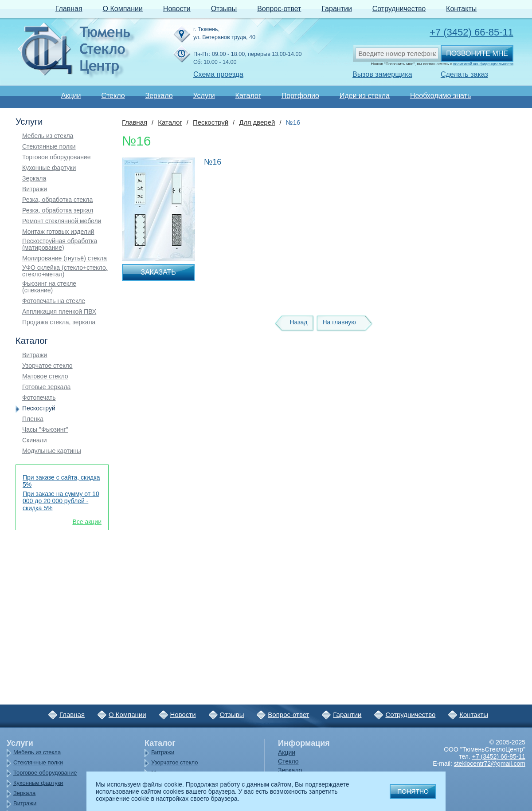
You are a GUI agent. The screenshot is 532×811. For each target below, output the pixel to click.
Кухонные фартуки (49, 168)
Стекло (113, 96)
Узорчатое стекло (47, 366)
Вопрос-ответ (279, 9)
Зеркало (159, 96)
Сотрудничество (399, 9)
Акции (71, 96)
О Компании (123, 9)
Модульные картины (52, 451)
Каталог (248, 96)
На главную (339, 322)
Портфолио (300, 96)
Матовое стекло (45, 376)
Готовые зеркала (46, 387)
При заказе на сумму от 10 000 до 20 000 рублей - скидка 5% (61, 501)
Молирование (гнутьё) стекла (65, 258)
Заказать (158, 272)
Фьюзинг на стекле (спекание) (49, 287)
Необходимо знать (440, 96)
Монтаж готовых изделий (58, 232)
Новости (177, 9)
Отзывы (224, 9)
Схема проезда (218, 74)
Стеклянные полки (49, 147)
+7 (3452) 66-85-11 (471, 32)
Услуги (204, 96)
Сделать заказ (464, 74)
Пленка (33, 419)
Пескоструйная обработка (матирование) (60, 244)
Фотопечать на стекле (54, 301)
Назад (298, 322)
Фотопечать (39, 398)
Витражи (35, 189)
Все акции (87, 522)
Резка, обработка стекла (57, 200)
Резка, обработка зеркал (58, 211)
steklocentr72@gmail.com (490, 764)
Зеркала (34, 179)
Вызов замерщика (382, 74)
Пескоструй (39, 408)
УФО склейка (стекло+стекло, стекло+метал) (65, 271)
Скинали (35, 440)
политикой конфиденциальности (483, 64)
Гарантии (337, 9)
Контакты (461, 9)
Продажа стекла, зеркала (59, 322)
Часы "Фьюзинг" (45, 430)
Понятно (413, 791)
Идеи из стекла (365, 96)
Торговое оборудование (56, 157)
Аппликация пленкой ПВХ (59, 312)
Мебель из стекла (48, 136)
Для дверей (257, 122)
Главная (69, 9)
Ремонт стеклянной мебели (62, 221)
